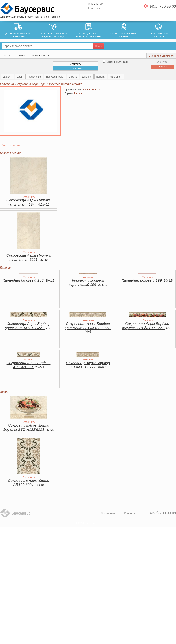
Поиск (98, 46)
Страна (73, 77)
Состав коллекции (11, 145)
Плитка (21, 55)
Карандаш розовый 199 (142, 280)
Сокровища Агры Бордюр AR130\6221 (29, 365)
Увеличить (29, 197)
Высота (101, 77)
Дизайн (8, 77)
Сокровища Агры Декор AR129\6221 (28, 483)
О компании (96, 4)
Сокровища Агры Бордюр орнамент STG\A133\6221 (88, 326)
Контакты (94, 8)
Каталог (6, 55)
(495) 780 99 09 (163, 6)
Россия (78, 93)
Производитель (55, 77)
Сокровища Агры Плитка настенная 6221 (29, 257)
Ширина (87, 77)
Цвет (20, 77)
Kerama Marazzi (92, 90)
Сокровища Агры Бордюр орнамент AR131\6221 (28, 326)
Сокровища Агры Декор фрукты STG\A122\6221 (26, 427)
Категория (116, 77)
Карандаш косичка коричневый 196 (86, 282)
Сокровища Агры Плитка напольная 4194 (29, 202)
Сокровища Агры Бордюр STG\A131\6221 (88, 365)
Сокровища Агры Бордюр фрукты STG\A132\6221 (146, 326)
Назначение (34, 77)
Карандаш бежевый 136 (24, 280)
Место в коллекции (115, 62)
